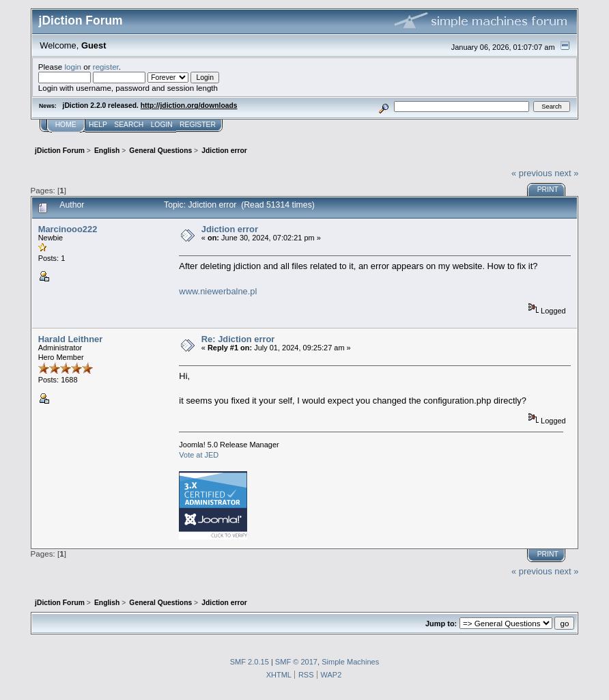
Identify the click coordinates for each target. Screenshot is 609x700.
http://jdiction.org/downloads (189, 106)
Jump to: (441, 624)
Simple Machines (350, 662)
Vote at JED (199, 455)
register (106, 67)
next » (566, 173)
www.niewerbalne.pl (218, 291)
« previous (532, 173)
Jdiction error (230, 229)
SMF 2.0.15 (250, 662)
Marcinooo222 (68, 229)
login (73, 67)
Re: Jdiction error (238, 339)
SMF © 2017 (296, 662)
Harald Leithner (71, 339)
